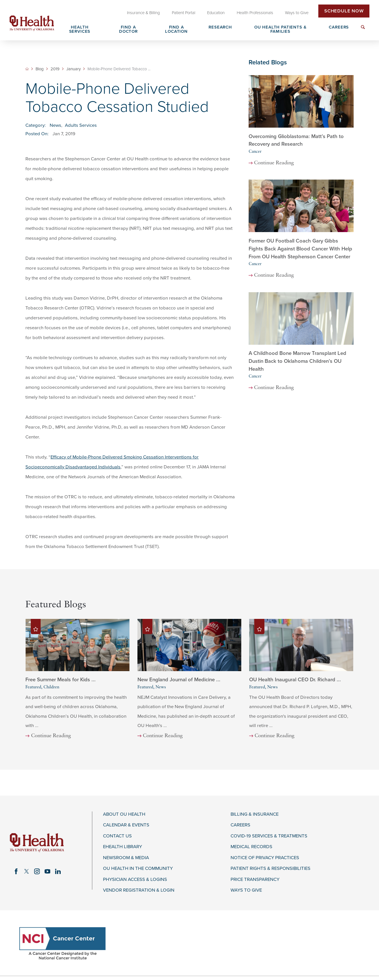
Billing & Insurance (255, 814)
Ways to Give (246, 890)
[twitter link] (26, 871)
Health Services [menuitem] (80, 30)
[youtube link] (47, 871)
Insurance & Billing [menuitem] (143, 13)
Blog (40, 69)
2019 (55, 69)
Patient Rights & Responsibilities (270, 868)
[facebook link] (16, 871)
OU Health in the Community (138, 868)
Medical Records (251, 847)
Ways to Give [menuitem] (297, 13)
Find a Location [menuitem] (176, 30)
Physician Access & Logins (135, 879)
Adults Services (81, 125)
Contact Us (117, 836)
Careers (240, 825)
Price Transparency (255, 879)
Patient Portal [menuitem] (184, 13)
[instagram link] (37, 871)
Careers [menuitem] (339, 27)
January (74, 69)
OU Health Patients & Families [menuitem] (281, 30)
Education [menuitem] (216, 13)
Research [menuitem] (220, 27)
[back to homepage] (27, 69)
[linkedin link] (58, 871)
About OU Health (124, 814)
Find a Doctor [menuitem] (128, 30)
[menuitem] (363, 30)
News (55, 125)
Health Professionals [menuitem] (255, 13)
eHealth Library (122, 847)
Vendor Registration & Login (139, 890)
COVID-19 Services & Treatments (269, 836)
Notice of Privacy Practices (265, 858)
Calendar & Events (126, 825)
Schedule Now (344, 11)
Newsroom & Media (126, 858)
